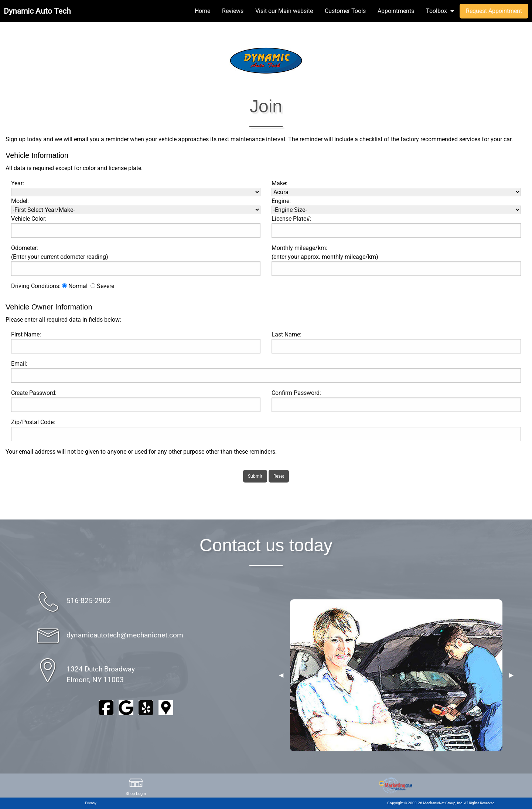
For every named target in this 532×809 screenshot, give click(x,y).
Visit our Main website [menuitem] (284, 11)
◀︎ (281, 675)
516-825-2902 (89, 601)
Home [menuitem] (202, 11)
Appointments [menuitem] (396, 11)
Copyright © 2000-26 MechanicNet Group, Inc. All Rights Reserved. (441, 803)
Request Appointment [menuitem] (494, 11)
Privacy (91, 803)
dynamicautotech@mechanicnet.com (125, 635)
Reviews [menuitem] (233, 11)
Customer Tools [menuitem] (345, 11)
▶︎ (511, 675)
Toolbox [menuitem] (436, 11)
